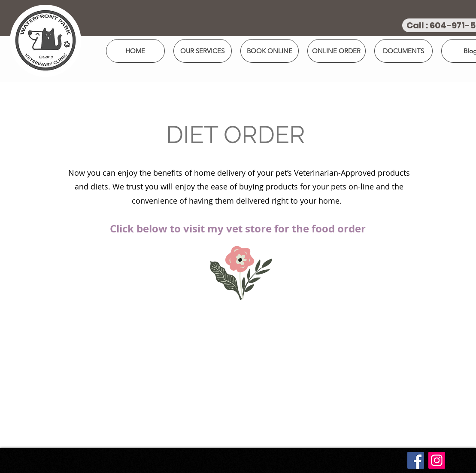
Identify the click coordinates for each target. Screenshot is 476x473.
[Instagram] (437, 460)
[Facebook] (416, 460)
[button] (270, 51)
